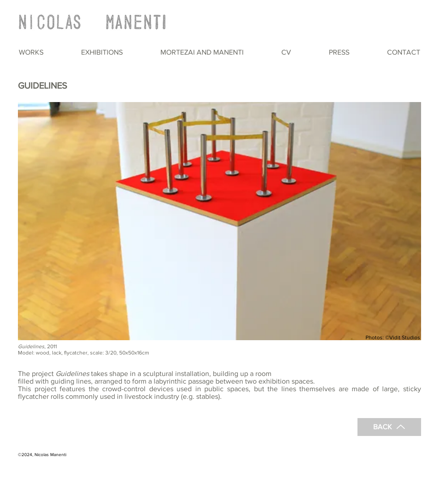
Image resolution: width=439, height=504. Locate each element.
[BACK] (389, 427)
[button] (31, 52)
